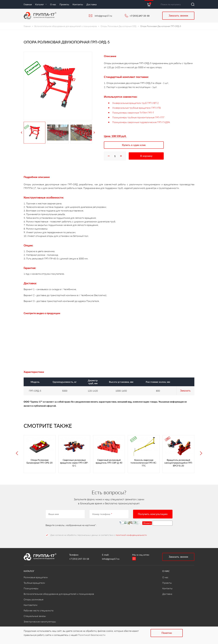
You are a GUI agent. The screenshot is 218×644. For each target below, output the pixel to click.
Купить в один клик (134, 145)
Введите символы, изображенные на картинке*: (71, 525)
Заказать (185, 390)
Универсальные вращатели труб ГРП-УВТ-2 (135, 103)
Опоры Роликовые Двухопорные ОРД (118, 26)
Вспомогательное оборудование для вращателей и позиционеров (66, 26)
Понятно (167, 633)
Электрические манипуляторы (40, 621)
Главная (28, 4)
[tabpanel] (58, 86)
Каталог (41, 4)
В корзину (146, 156)
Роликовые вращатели (36, 577)
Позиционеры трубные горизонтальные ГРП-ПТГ (138, 117)
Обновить (147, 523)
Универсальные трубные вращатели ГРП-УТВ (136, 108)
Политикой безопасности (92, 635)
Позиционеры (31, 588)
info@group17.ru (103, 16)
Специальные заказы (35, 616)
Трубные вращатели (34, 583)
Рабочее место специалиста (39, 610)
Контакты (78, 4)
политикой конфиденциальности (131, 535)
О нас (53, 4)
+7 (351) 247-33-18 (139, 16)
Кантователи (30, 605)
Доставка (91, 4)
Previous (22, 133)
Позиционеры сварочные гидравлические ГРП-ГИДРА (141, 122)
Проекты (64, 4)
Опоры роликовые (33, 599)
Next (94, 133)
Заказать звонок (178, 15)
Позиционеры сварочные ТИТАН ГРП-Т (133, 113)
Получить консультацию (153, 514)
